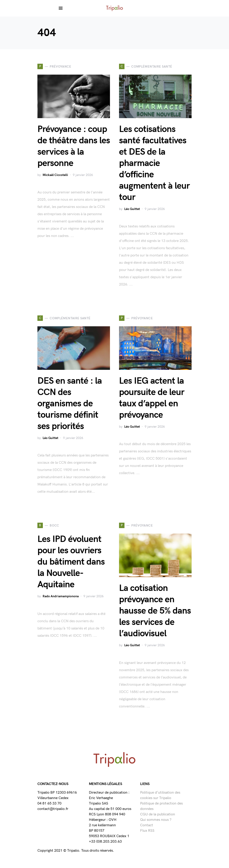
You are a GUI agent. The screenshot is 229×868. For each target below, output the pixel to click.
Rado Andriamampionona (61, 596)
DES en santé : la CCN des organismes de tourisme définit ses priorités (70, 404)
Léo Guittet (132, 209)
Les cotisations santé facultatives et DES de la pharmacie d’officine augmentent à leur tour (154, 163)
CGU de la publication (158, 814)
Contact (147, 825)
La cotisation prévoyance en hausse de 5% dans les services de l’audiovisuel (155, 611)
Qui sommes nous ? (156, 820)
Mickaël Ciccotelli (55, 175)
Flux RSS (147, 831)
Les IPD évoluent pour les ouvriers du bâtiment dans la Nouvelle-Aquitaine (71, 562)
